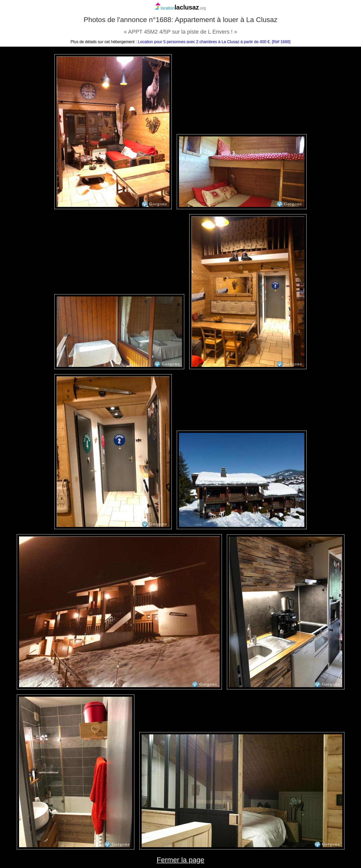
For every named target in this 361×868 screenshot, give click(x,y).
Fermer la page (180, 860)
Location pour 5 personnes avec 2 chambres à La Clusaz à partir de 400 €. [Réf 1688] (214, 42)
